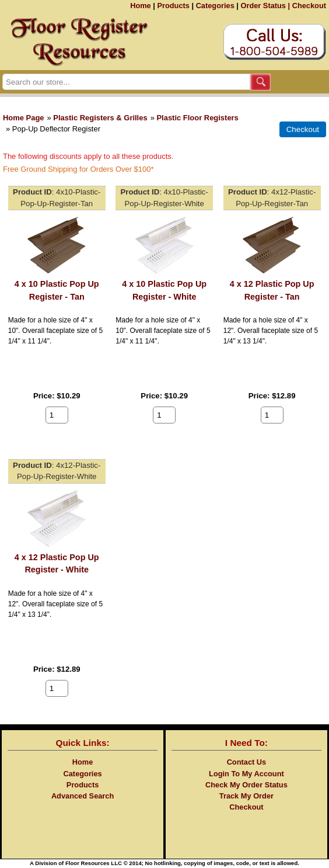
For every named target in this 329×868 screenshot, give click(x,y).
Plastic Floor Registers (197, 118)
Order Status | (265, 6)
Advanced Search (83, 796)
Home (141, 6)
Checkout (309, 6)
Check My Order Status (246, 785)
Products (173, 6)
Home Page (24, 118)
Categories (215, 6)
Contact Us (247, 762)
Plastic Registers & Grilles (100, 118)
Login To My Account (246, 774)
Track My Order (246, 796)
